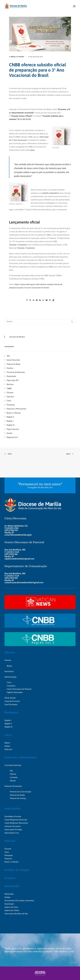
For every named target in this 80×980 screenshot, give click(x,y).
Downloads (9, 904)
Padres (7, 746)
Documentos (10, 900)
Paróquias (11, 712)
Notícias (10, 841)
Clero (8, 735)
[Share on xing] (50, 300)
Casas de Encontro (12, 701)
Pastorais (8, 859)
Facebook (22, 245)
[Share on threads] (34, 300)
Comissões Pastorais (13, 765)
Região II (8, 724)
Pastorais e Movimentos (21, 757)
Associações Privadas (13, 830)
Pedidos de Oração (17, 870)
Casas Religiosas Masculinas (16, 823)
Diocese (10, 652)
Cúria (9, 682)
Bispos (9, 666)
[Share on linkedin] (40, 300)
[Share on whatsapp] (43, 300)
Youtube (13, 245)
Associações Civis (12, 833)
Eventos (10, 878)
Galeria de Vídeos (12, 910)
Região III (8, 727)
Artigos (7, 897)
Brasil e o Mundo (18, 57)
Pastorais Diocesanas (13, 786)
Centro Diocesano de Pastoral (19, 689)
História (8, 660)
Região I (8, 720)
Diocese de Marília (17, 337)
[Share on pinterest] (37, 300)
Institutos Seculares (13, 826)
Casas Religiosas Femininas (16, 820)
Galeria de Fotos (11, 907)
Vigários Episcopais (15, 692)
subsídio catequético (50, 193)
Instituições (12, 808)
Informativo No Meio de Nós (16, 914)
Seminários (9, 671)
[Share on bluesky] (47, 300)
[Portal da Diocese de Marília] (16, 6)
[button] (74, 6)
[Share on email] (53, 300)
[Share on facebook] (27, 300)
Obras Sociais (10, 698)
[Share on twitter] (30, 300)
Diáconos (8, 749)
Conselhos (11, 686)
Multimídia (12, 886)
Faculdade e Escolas (13, 816)
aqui (32, 150)
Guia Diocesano (11, 704)
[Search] (40, 321)
